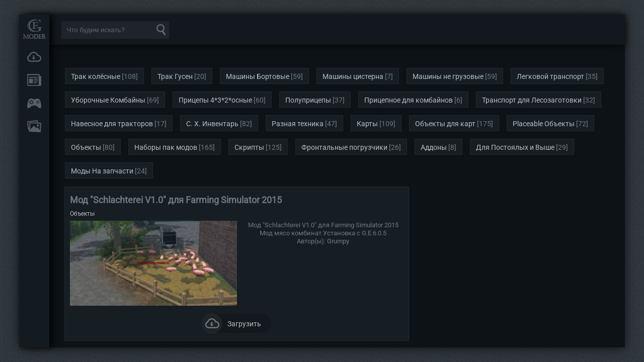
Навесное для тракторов (112, 124)
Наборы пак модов (166, 147)
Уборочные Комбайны (108, 100)
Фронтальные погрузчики (344, 147)
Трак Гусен (175, 76)
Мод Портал (34, 29)
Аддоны (434, 147)
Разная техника (298, 124)
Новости (34, 80)
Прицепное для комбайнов (409, 100)
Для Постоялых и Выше (515, 147)
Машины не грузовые (448, 76)
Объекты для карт (445, 124)
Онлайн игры (34, 103)
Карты (367, 124)
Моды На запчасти (102, 171)
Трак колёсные (96, 76)
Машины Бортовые (258, 76)
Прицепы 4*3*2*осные (215, 100)
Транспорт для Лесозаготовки (532, 100)
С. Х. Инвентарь (212, 124)
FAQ (34, 126)
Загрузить (232, 323)
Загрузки (34, 57)
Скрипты (249, 147)
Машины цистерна (353, 76)
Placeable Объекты (544, 124)
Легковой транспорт (550, 76)
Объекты (86, 147)
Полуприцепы (308, 100)
